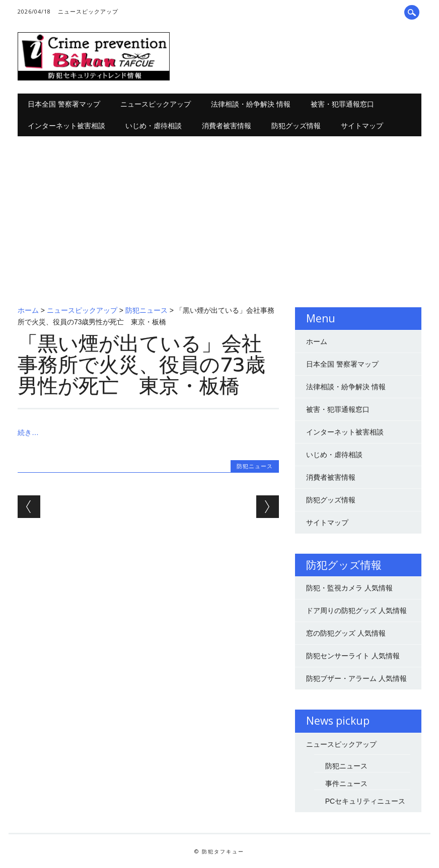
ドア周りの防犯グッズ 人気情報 (356, 611)
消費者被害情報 (227, 125)
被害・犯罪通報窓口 (342, 104)
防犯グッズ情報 (296, 125)
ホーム (28, 310)
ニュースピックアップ (88, 11)
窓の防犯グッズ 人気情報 (346, 633)
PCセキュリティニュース (365, 801)
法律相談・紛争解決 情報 (251, 104)
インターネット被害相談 (66, 125)
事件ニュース (346, 784)
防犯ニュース (147, 310)
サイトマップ (362, 125)
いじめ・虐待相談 (154, 125)
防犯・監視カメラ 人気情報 (349, 588)
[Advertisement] (219, 212)
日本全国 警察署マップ (64, 104)
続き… (28, 432)
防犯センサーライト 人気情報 (353, 656)
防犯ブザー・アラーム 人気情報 (356, 678)
